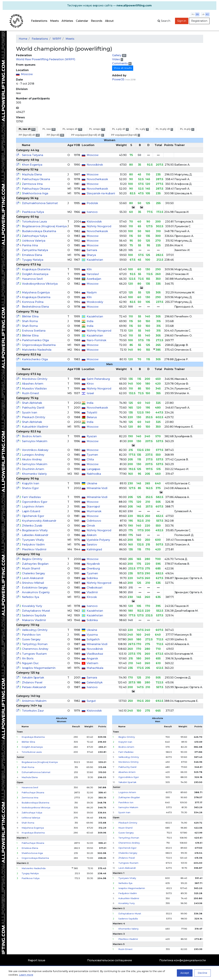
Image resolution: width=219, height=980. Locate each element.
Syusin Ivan (30, 413)
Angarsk (92, 658)
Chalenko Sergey (33, 573)
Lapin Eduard (31, 511)
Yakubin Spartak (33, 678)
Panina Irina (30, 245)
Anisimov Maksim (34, 701)
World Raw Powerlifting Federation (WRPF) (46, 59)
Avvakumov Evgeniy (36, 592)
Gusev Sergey (31, 639)
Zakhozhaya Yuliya (35, 236)
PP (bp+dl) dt (29, 135)
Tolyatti (92, 413)
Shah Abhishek (32, 403)
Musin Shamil (31, 569)
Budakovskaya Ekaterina (39, 231)
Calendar (82, 21)
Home (23, 39)
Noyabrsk (93, 564)
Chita (90, 459)
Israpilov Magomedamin (39, 668)
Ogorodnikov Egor (35, 502)
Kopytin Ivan (31, 483)
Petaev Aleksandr (34, 687)
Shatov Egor (30, 488)
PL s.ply (142, 129)
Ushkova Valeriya (34, 241)
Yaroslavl (93, 274)
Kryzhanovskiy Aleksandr (39, 521)
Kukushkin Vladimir (35, 427)
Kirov (90, 384)
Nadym (92, 292)
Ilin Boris (28, 658)
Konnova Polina (33, 302)
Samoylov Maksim (35, 441)
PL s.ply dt (120, 129)
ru (193, 14)
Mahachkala (95, 668)
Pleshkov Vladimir (34, 549)
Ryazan (92, 436)
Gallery (117, 55)
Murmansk (94, 511)
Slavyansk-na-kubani (101, 193)
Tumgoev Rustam (34, 654)
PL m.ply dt (164, 129)
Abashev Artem (33, 384)
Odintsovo (94, 521)
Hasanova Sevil (32, 279)
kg (207, 14)
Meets (54, 21)
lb (203, 14)
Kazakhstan (95, 260)
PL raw (49, 129)
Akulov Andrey (32, 459)
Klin (89, 269)
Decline (202, 973)
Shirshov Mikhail (33, 583)
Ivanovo (92, 212)
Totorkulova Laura (34, 222)
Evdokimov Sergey (35, 588)
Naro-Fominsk (97, 340)
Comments (120, 63)
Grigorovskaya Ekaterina (39, 345)
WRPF (57, 39)
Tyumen (92, 455)
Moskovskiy (95, 302)
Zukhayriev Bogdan (35, 564)
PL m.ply (187, 129)
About (109, 21)
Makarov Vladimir (34, 620)
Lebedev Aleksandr (35, 535)
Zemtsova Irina (32, 184)
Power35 (118, 79)
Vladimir (92, 592)
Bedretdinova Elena (35, 307)
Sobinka (92, 578)
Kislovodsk (94, 222)
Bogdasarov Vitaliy (35, 530)
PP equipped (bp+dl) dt (87, 135)
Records (97, 21)
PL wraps (97, 129)
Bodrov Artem (32, 436)
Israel (90, 393)
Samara (92, 250)
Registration (199, 21)
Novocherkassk (97, 179)
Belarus (92, 417)
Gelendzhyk (95, 682)
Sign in (182, 21)
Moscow (27, 74)
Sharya (91, 255)
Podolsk (92, 203)
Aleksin (92, 535)
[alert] (109, 6)
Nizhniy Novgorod (99, 226)
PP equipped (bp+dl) (126, 135)
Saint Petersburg (98, 379)
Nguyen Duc (30, 663)
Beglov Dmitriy (32, 559)
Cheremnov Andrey (35, 649)
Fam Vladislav (31, 497)
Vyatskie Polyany (98, 540)
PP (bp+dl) (55, 135)
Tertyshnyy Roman (35, 644)
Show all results (123, 68)
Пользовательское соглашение (109, 960)
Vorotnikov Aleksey (35, 450)
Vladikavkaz (95, 654)
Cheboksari (94, 588)
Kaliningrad (94, 549)
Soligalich (93, 639)
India (90, 321)
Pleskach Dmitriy (34, 417)
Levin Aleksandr (33, 578)
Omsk (91, 526)
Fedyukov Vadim (33, 545)
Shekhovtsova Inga (35, 193)
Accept (185, 973)
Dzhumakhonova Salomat (40, 203)
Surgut (91, 701)
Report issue (36, 960)
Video (116, 59)
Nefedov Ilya (31, 597)
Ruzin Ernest (31, 393)
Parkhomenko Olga (35, 340)
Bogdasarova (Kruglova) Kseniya (44, 226)
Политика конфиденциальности (183, 960)
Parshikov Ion (31, 635)
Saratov (92, 545)
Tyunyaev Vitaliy (33, 540)
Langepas (93, 469)
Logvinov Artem (33, 507)
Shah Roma (30, 321)
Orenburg (93, 569)
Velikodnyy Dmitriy (35, 630)
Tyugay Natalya (33, 260)
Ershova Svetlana (34, 331)
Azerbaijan (94, 279)
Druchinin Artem (33, 469)
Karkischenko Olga (35, 359)
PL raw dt (27, 129)
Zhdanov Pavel (32, 682)
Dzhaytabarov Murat (36, 611)
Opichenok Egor (33, 516)
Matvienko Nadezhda (37, 350)
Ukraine (92, 483)
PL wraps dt (72, 129)
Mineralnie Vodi (97, 488)
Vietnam (92, 663)
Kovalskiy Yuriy (32, 606)
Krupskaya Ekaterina (36, 269)
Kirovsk (92, 597)
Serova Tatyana (33, 155)
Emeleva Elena (32, 255)
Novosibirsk (95, 165)
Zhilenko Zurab (32, 526)
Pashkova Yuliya (33, 212)
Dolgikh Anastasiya (35, 274)
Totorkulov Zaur (33, 711)
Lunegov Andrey (33, 455)
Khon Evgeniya (32, 165)
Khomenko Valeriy (34, 474)
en (197, 14)
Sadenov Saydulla (34, 615)
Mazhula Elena (32, 174)
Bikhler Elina (30, 316)
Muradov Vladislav (34, 389)
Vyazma (92, 635)
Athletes (67, 21)
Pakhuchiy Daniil (33, 408)
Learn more (26, 975)
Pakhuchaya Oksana (36, 179)
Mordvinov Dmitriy (35, 379)
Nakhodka (94, 474)
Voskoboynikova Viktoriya (40, 284)
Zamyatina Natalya (35, 250)
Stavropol (93, 507)
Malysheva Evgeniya (36, 292)
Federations (39, 21)
